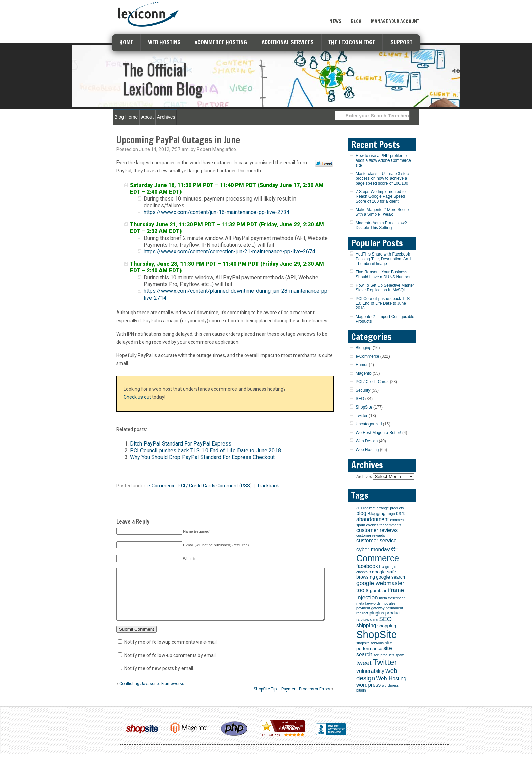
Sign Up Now (395, 8)
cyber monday (373, 550)
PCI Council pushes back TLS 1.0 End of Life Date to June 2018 (205, 450)
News (335, 21)
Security (363, 390)
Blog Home (126, 117)
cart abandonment (381, 516)
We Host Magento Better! (378, 433)
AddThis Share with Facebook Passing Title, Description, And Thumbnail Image (383, 259)
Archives (166, 117)
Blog (356, 21)
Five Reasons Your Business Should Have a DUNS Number (383, 275)
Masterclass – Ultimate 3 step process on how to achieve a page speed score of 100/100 (382, 178)
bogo (391, 514)
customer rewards (371, 535)
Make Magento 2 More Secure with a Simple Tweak (383, 212)
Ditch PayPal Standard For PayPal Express (181, 444)
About (147, 117)
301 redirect (366, 508)
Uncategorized (369, 424)
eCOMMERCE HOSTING (221, 42)
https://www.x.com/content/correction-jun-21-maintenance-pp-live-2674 (229, 252)
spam (400, 655)
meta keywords (368, 603)
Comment (227, 486)
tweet (364, 663)
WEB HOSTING (164, 42)
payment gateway (370, 608)
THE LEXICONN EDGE (352, 42)
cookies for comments (384, 525)
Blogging (364, 348)
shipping (366, 626)
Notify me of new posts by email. (159, 679)
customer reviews (377, 530)
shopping (387, 626)
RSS (245, 486)
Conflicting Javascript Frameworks (152, 694)
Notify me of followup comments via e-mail (170, 652)
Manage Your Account (395, 21)
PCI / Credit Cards (197, 486)
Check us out (137, 397)
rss (376, 620)
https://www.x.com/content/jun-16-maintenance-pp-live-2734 (216, 212)
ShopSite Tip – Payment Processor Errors (292, 699)
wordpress (368, 685)
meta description (392, 598)
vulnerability (370, 671)
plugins (377, 613)
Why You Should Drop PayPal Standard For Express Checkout (202, 457)
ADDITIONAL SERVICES (288, 42)
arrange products (390, 508)
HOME (126, 42)
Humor (362, 365)
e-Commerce (161, 486)
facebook (367, 566)
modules (388, 603)
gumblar (378, 591)
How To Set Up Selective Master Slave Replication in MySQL (385, 288)
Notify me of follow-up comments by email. (170, 665)
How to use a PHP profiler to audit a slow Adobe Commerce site (383, 160)
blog (361, 513)
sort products (384, 655)
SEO (360, 399)
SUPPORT (401, 42)
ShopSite (364, 407)
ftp (382, 566)
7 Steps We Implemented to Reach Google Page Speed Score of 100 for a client (381, 196)
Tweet (324, 164)
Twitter (362, 416)
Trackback (268, 486)
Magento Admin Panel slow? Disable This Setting (381, 225)
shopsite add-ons (370, 643)
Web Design (367, 441)
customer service (376, 540)
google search (391, 577)
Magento (364, 373)
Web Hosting (367, 450)
